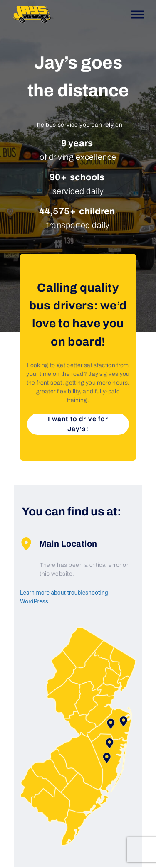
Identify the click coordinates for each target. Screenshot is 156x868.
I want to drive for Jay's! (78, 424)
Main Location (59, 544)
